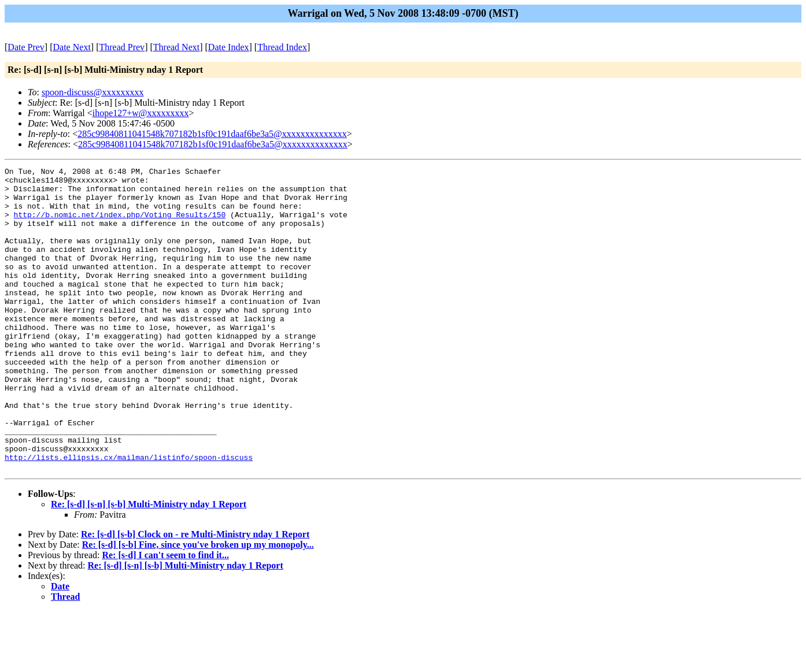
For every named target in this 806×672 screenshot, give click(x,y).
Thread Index (282, 47)
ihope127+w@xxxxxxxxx (141, 113)
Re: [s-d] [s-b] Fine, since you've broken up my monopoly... (198, 605)
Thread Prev (122, 47)
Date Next (72, 47)
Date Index (229, 47)
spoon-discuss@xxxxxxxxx (93, 92)
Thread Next (176, 47)
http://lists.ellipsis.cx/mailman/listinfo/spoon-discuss (129, 516)
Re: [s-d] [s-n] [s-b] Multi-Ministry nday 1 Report (149, 565)
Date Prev (26, 47)
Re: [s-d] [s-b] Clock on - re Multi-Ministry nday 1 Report (195, 595)
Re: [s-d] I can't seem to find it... (165, 616)
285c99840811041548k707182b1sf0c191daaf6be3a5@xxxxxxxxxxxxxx (212, 134)
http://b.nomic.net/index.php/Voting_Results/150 (120, 225)
